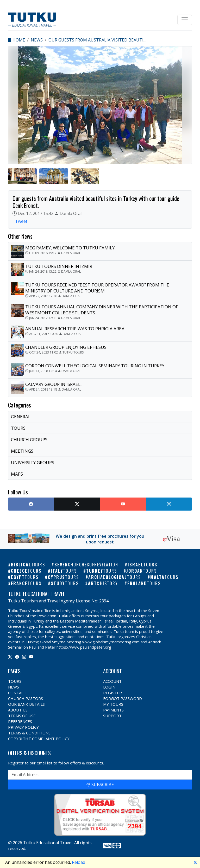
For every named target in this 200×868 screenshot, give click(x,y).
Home (19, 40)
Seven (86, 565)
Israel (142, 565)
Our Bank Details (26, 704)
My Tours (113, 704)
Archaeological (115, 577)
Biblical (28, 565)
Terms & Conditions (29, 733)
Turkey (102, 571)
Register (113, 693)
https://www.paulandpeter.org (84, 647)
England (144, 583)
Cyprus (63, 577)
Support (112, 716)
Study (65, 583)
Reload (79, 862)
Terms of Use (22, 716)
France (26, 583)
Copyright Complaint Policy (39, 739)
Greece (26, 571)
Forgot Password (123, 698)
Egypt (25, 577)
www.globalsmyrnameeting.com (111, 642)
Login (109, 687)
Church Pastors (26, 698)
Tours (15, 681)
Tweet (21, 221)
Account (112, 681)
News (37, 40)
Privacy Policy (23, 727)
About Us (18, 710)
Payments (113, 710)
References (20, 721)
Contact (17, 693)
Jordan (142, 571)
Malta (164, 577)
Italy (64, 571)
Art (103, 583)
